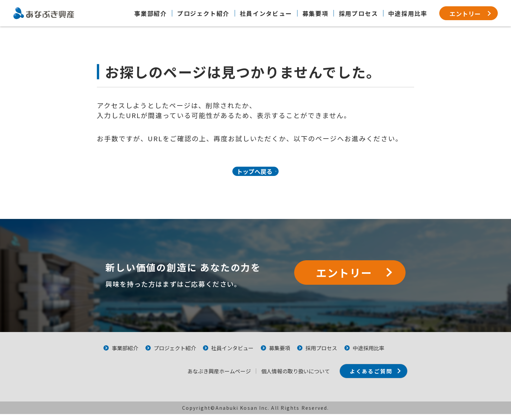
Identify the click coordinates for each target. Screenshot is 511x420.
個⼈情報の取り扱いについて (284, 377)
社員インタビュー (266, 13)
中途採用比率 (408, 13)
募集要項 (315, 13)
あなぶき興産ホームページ (207, 377)
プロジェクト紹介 (203, 13)
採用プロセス (358, 13)
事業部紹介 (151, 13)
